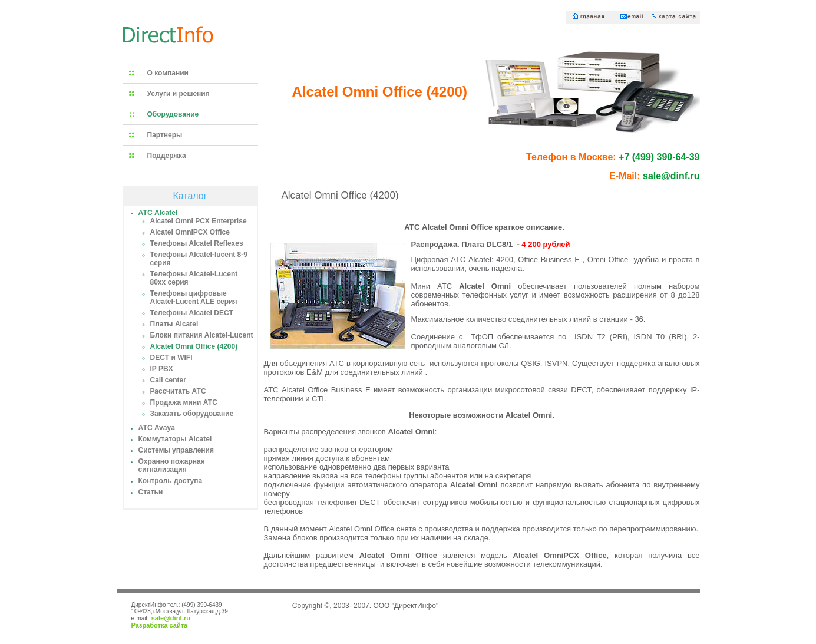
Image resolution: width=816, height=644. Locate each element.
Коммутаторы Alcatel (175, 439)
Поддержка (167, 156)
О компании (168, 73)
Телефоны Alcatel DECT (192, 313)
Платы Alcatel (174, 324)
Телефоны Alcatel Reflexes (197, 243)
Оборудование (173, 114)
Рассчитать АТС (178, 391)
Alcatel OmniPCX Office (190, 232)
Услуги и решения (179, 94)
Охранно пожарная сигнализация (172, 465)
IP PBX (162, 369)
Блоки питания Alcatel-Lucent (202, 335)
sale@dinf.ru (171, 618)
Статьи (151, 492)
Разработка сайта (160, 625)
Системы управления (176, 450)
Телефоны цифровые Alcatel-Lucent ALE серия (194, 298)
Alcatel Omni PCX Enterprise (199, 221)
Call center (168, 380)
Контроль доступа (171, 481)
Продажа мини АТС (184, 402)
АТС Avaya (157, 428)
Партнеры (165, 135)
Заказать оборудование (192, 414)
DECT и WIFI (171, 358)
